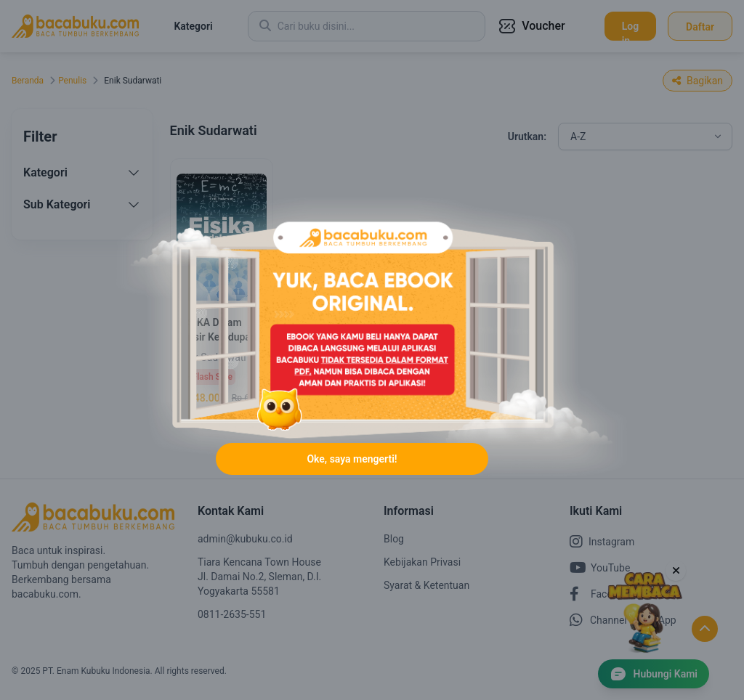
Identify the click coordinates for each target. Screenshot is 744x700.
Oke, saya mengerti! (352, 459)
